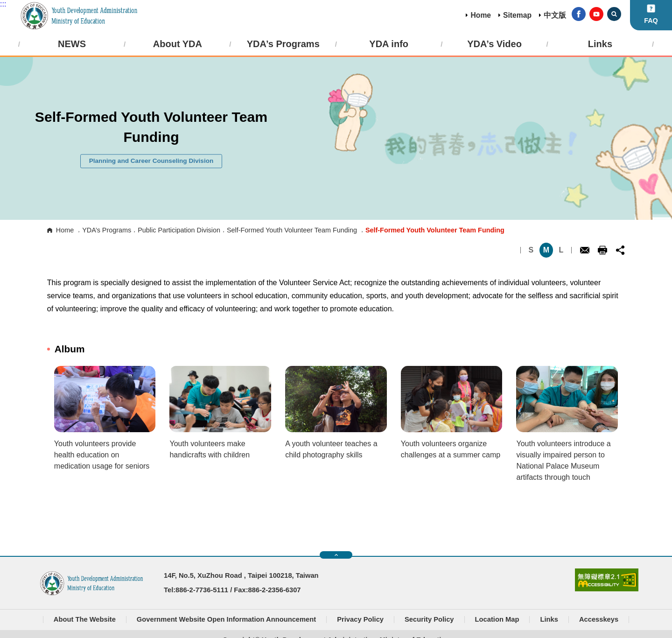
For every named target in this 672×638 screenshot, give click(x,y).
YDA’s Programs (107, 230)
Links (549, 619)
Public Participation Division (179, 230)
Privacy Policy (360, 619)
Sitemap (517, 15)
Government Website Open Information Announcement (226, 619)
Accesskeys (599, 619)
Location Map (497, 619)
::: (3, 4)
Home (481, 15)
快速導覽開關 (336, 555)
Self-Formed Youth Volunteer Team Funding (292, 230)
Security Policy (429, 619)
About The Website (85, 619)
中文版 (555, 15)
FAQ (651, 21)
